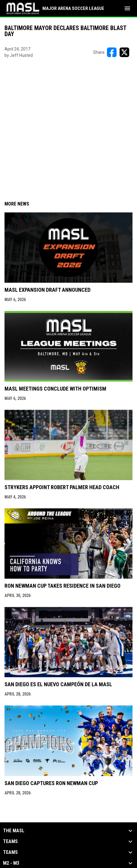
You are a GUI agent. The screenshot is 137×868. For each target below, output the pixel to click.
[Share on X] (124, 52)
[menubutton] (127, 8)
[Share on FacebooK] (112, 52)
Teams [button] (10, 842)
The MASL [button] (14, 831)
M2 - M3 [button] (11, 863)
